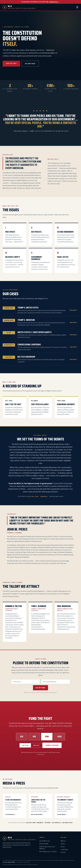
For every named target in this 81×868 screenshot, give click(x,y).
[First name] (25, 682)
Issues (63, 844)
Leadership (64, 849)
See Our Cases (30, 64)
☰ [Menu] (77, 7)
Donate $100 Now (52, 745)
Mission (63, 841)
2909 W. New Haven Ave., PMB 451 (47, 848)
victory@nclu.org (44, 841)
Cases (63, 847)
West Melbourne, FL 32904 (48, 852)
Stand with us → (54, 2)
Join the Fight (11, 63)
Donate (63, 852)
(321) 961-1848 (44, 844)
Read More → (74, 310)
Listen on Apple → (11, 815)
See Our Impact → (62, 815)
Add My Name (41, 688)
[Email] (56, 682)
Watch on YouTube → (38, 815)
